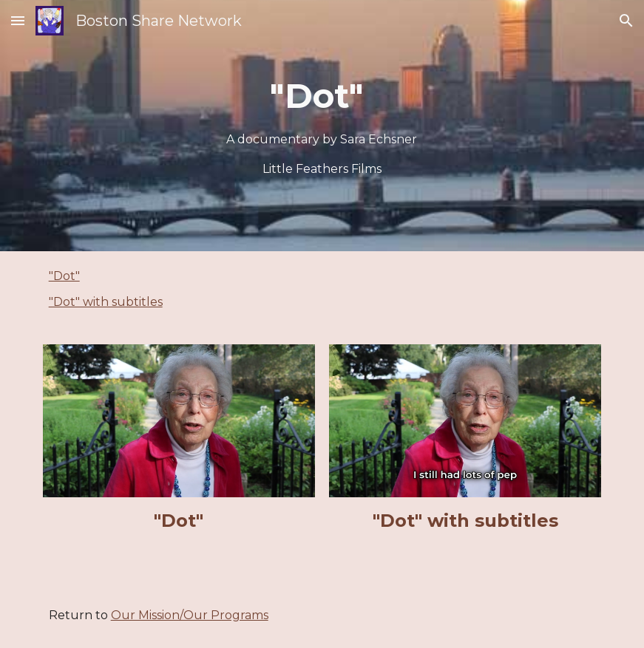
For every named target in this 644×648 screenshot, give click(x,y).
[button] (18, 20)
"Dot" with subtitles (106, 302)
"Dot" (64, 276)
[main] (322, 126)
